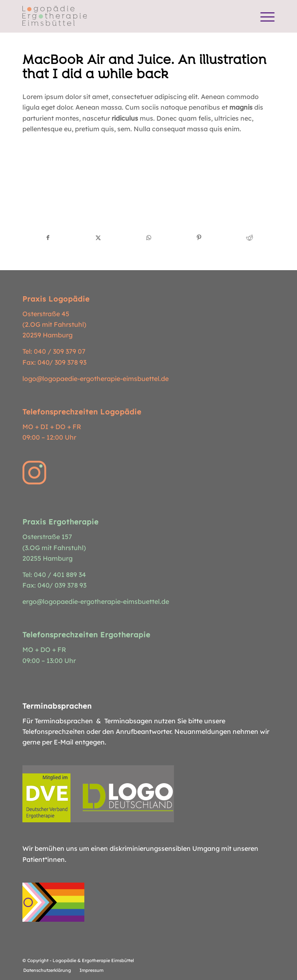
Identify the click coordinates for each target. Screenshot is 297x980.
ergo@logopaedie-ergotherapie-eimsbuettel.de (96, 601)
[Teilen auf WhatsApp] (149, 238)
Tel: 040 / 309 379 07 (54, 351)
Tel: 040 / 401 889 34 (54, 575)
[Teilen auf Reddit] (250, 238)
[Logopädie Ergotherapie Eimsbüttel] (123, 16)
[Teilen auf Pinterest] (199, 238)
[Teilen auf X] (98, 238)
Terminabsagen (128, 721)
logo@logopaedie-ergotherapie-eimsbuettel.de (96, 379)
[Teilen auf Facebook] (48, 238)
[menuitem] (263, 16)
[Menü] (263, 16)
